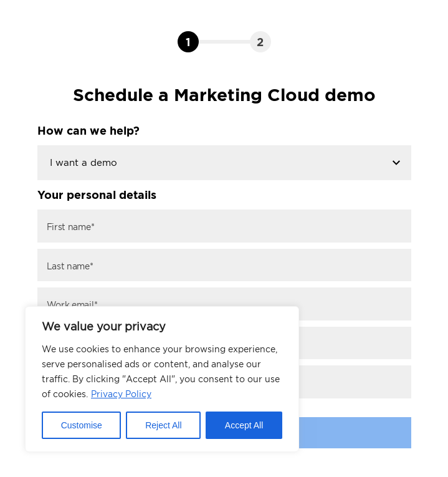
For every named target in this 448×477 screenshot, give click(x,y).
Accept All (244, 425)
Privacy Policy (121, 394)
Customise (82, 425)
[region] (162, 379)
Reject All (163, 425)
